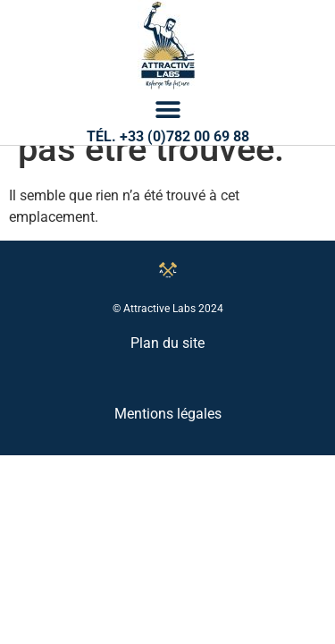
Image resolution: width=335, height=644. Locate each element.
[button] (167, 110)
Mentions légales (168, 482)
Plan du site (167, 411)
